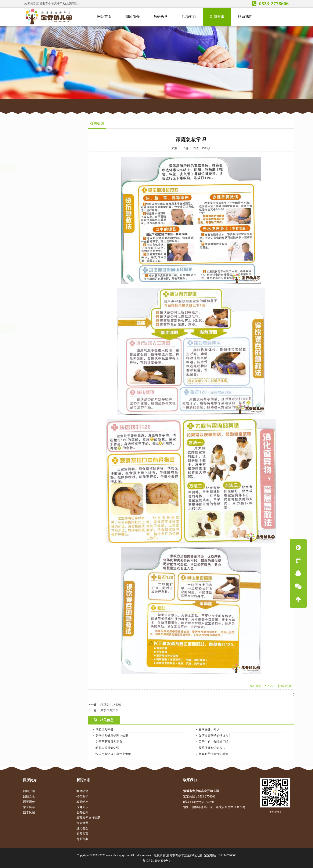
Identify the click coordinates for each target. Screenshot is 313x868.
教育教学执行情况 (36, 184)
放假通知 (26, 343)
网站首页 (50, 105)
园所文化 (29, 797)
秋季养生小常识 (111, 705)
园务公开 (30, 176)
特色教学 (30, 150)
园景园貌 (29, 802)
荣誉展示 (29, 807)
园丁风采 (29, 812)
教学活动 (65, 338)
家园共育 (30, 210)
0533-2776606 (228, 855)
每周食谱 (30, 193)
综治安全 (30, 202)
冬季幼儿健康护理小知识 (112, 736)
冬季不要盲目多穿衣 (109, 742)
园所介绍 (29, 791)
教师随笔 (30, 141)
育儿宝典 (30, 219)
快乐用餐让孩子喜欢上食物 (113, 754)
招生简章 (39, 343)
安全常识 (52, 338)
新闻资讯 (68, 105)
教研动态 (30, 158)
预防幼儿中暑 (104, 729)
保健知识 (85, 105)
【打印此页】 (285, 686)
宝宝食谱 (52, 343)
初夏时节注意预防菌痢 (213, 754)
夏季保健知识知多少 (212, 748)
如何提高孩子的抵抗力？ (215, 736)
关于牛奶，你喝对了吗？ (215, 742)
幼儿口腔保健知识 (107, 748)
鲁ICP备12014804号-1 (156, 861)
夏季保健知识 (109, 710)
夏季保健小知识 (209, 729)
